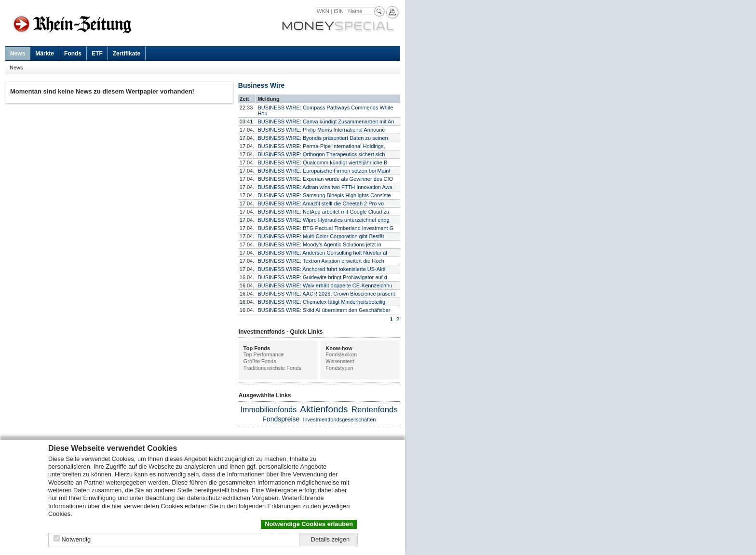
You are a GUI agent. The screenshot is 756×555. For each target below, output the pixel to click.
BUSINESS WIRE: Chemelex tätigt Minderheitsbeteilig (321, 302)
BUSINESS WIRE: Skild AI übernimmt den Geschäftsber (324, 310)
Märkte (45, 54)
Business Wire (261, 85)
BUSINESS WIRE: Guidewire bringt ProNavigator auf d (322, 277)
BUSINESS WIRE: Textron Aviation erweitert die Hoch (321, 261)
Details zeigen (330, 539)
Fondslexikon (341, 354)
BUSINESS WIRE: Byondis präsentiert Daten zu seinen (323, 138)
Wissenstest (340, 361)
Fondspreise (281, 419)
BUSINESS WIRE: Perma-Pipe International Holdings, (321, 146)
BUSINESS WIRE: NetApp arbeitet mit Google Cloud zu (323, 212)
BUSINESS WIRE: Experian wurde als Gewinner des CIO (325, 179)
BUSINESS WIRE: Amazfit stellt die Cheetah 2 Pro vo (321, 203)
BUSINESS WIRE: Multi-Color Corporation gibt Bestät (321, 236)
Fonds (73, 54)
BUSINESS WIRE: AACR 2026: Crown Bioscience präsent (326, 294)
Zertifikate (127, 54)
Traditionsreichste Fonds (272, 368)
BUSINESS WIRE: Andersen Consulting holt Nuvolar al (322, 253)
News (18, 54)
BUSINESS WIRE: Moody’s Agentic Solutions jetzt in (319, 244)
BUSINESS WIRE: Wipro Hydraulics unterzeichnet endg (323, 220)
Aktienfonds (324, 409)
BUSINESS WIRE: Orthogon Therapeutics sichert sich (321, 154)
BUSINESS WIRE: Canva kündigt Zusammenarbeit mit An (326, 122)
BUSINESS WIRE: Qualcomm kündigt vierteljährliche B (322, 162)
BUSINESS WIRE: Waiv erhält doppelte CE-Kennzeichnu (325, 285)
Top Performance (264, 354)
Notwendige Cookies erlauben (309, 524)
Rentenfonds (375, 410)
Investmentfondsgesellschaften (339, 420)
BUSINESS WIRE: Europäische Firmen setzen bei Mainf (324, 171)
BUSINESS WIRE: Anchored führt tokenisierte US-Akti (321, 269)
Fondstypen (339, 368)
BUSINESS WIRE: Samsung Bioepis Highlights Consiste (324, 195)
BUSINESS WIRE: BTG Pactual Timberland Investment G (325, 228)
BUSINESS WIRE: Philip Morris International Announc (321, 130)
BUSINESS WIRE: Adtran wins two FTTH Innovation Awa (325, 187)
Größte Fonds (260, 361)
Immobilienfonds (269, 410)
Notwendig (76, 539)
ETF (97, 54)
